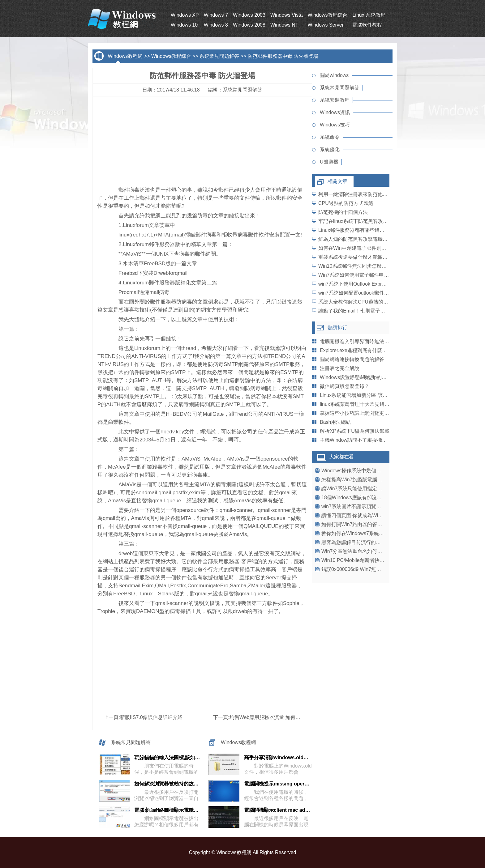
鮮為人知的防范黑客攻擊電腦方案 (355, 239)
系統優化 (330, 149)
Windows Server (326, 25)
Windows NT (284, 25)
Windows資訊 (335, 112)
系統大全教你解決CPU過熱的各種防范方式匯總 (371, 302)
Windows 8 (216, 25)
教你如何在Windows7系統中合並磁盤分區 (367, 533)
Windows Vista (287, 15)
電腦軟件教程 (367, 25)
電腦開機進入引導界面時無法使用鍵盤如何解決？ (374, 341)
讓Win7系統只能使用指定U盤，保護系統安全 (371, 489)
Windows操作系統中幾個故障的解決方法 (366, 471)
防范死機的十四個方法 (343, 212)
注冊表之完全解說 (340, 368)
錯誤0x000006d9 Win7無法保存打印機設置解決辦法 (378, 569)
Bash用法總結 (335, 422)
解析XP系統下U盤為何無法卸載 (355, 431)
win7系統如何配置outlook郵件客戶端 (359, 293)
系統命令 (330, 137)
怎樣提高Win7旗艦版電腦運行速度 (359, 480)
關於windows (334, 75)
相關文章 (337, 181)
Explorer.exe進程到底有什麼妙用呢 (358, 350)
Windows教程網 (125, 56)
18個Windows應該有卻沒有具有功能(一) (365, 498)
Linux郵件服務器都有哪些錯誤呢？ (356, 230)
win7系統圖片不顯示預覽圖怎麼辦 (359, 506)
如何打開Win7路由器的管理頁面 (357, 524)
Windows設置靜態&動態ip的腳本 (356, 377)
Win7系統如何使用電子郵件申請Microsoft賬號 (369, 275)
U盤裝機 (329, 162)
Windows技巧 (335, 125)
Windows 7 (216, 15)
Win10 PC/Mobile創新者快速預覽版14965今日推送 (377, 560)
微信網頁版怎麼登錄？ (345, 386)
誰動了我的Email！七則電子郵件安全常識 (364, 311)
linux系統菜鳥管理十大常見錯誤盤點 (360, 404)
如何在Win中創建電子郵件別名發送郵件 (362, 248)
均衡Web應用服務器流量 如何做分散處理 (275, 717)
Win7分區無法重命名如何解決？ (357, 551)
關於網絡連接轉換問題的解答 (352, 359)
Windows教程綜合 (328, 15)
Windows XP (185, 15)
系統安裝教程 (335, 100)
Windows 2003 (249, 15)
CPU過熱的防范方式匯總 (346, 203)
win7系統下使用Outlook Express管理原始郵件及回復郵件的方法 (388, 284)
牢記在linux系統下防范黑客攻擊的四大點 (363, 221)
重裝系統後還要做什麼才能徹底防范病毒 (363, 257)
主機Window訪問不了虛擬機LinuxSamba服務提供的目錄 (382, 440)
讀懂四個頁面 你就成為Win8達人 (357, 515)
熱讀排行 (337, 328)
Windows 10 (184, 25)
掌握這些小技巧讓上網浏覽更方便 (357, 413)
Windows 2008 (249, 25)
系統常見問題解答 (219, 56)
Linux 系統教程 (369, 15)
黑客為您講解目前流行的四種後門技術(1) (367, 542)
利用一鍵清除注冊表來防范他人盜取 (358, 194)
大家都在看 (341, 457)
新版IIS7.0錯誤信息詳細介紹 (151, 717)
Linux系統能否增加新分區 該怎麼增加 (361, 395)
